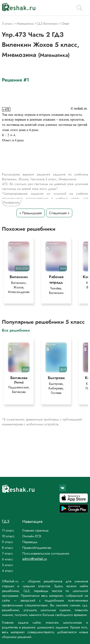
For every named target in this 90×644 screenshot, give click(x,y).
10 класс (8, 536)
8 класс (8, 548)
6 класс (8, 559)
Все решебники (16, 330)
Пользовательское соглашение (46, 553)
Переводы (30, 542)
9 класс (8, 542)
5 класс (8, 565)
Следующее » (59, 213)
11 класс (8, 530)
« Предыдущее (31, 213)
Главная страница (35, 530)
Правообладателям (37, 548)
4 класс (8, 571)
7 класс (7, 553)
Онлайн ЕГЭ (32, 536)
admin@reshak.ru (35, 559)
